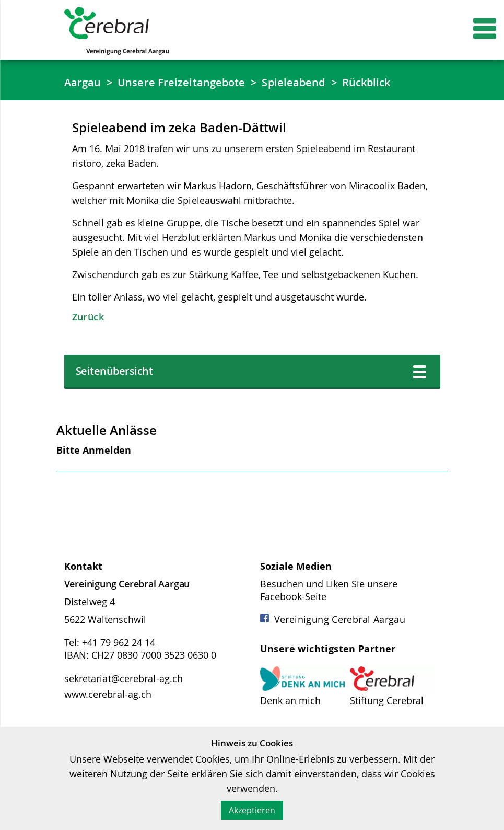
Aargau (83, 82)
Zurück (88, 317)
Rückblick (366, 82)
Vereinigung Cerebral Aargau (333, 619)
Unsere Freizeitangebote (181, 82)
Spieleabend (293, 82)
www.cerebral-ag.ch (108, 694)
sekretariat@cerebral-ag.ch (124, 678)
